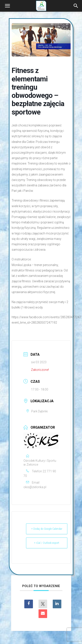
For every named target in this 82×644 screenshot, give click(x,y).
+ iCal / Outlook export (47, 543)
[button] (7, 6)
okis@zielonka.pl (35, 487)
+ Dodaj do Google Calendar (47, 529)
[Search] (76, 6)
